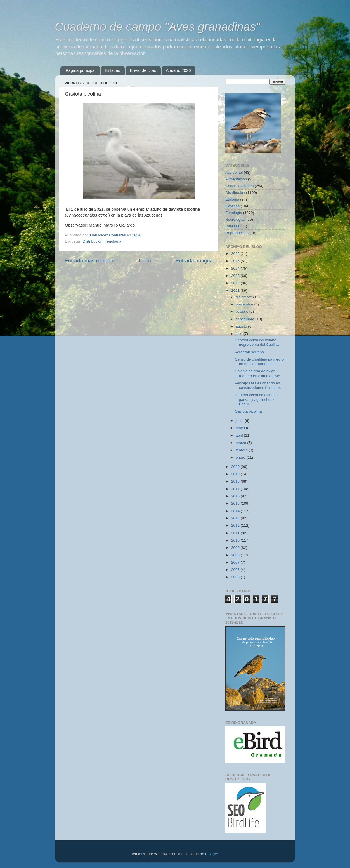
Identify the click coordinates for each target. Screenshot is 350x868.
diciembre (244, 297)
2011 (236, 533)
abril (240, 435)
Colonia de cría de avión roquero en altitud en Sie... (259, 373)
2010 (236, 540)
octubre (243, 311)
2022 (236, 283)
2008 (236, 555)
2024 (236, 268)
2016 (236, 496)
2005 (236, 577)
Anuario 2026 (178, 70)
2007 (236, 562)
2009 (236, 548)
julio (240, 334)
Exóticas (232, 206)
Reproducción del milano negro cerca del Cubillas (257, 342)
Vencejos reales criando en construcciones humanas (258, 385)
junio (240, 421)
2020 (236, 467)
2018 (236, 481)
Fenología (113, 241)
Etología (232, 199)
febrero (242, 450)
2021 (236, 290)
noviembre (245, 304)
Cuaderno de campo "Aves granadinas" (157, 27)
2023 (236, 276)
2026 (236, 254)
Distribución (93, 241)
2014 (236, 511)
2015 (236, 503)
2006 (236, 570)
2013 (236, 518)
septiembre (246, 319)
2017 (236, 489)
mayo (241, 428)
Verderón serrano (249, 352)
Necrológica (235, 219)
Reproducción (237, 233)
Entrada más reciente (90, 261)
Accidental (234, 172)
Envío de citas (143, 70)
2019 (236, 474)
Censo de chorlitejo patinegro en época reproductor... (259, 362)
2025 (236, 261)
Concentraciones (239, 186)
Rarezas (232, 226)
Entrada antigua (194, 261)
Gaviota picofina (248, 411)
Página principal (81, 70)
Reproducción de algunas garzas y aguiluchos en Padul (256, 399)
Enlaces (113, 70)
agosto (242, 326)
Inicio (145, 261)
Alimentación (236, 179)
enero (241, 457)
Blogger (212, 854)
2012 (236, 525)
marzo (241, 443)
